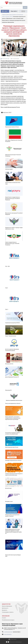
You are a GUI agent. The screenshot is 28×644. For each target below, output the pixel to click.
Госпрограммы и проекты (8, 612)
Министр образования (7, 606)
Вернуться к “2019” (7, 112)
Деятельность (5, 608)
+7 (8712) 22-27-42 (8, 632)
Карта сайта (14, 639)
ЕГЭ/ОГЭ (4, 618)
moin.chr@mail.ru (8, 634)
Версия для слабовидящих (16, 642)
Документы (5, 610)
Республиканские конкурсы (8, 620)
